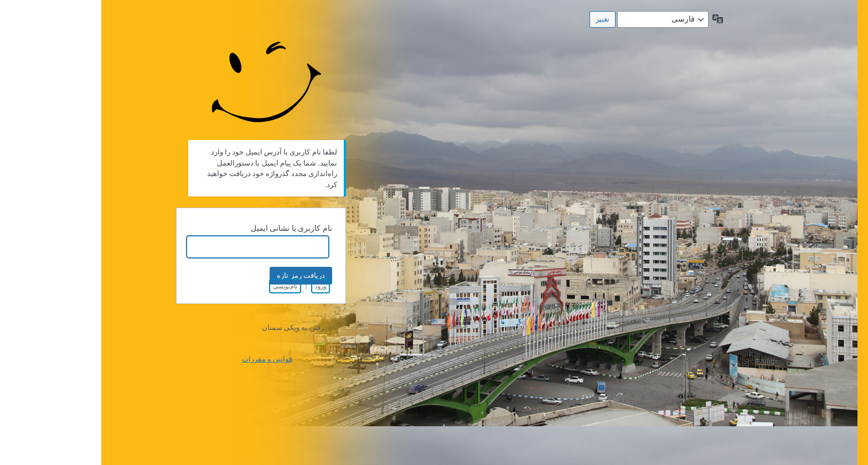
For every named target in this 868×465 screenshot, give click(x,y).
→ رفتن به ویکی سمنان (196, 327)
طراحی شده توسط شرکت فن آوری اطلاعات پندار (166, 76)
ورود (219, 286)
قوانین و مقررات (166, 359)
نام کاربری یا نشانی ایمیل (190, 228)
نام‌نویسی (184, 286)
